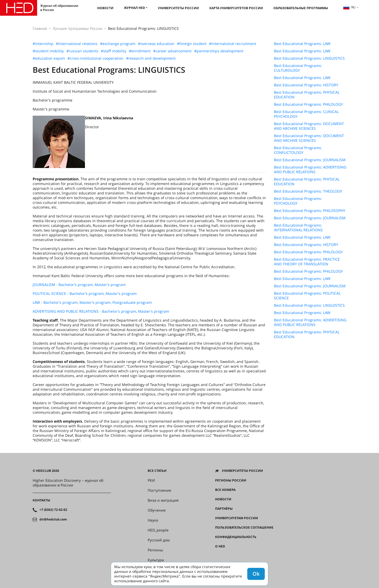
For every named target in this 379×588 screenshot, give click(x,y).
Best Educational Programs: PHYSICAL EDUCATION (307, 95)
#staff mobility (114, 51)
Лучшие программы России (77, 28)
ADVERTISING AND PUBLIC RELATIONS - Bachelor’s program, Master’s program (101, 311)
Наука (153, 520)
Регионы (155, 550)
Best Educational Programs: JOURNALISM (310, 160)
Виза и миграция (163, 500)
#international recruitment (233, 44)
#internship (43, 44)
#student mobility (48, 51)
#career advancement (172, 51)
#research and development (151, 58)
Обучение (157, 510)
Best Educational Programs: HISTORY (306, 85)
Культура (156, 560)
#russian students (82, 51)
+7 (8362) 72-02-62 (53, 510)
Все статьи (157, 471)
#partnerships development (219, 51)
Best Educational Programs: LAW (302, 44)
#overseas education (156, 44)
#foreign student (192, 44)
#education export (49, 58)
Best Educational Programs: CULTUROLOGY (298, 68)
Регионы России (231, 480)
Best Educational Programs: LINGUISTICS (309, 58)
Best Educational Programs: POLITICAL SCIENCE (307, 296)
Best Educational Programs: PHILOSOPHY (310, 211)
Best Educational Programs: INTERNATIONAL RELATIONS (298, 228)
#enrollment (140, 51)
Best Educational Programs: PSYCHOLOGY (298, 201)
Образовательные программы (301, 8)
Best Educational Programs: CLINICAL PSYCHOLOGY (306, 114)
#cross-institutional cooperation (95, 58)
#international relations (77, 44)
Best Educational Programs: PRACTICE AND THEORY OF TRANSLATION (307, 262)
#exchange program (118, 44)
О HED (220, 546)
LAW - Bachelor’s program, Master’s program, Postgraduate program (92, 302)
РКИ (151, 480)
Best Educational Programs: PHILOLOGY (308, 104)
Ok (256, 574)
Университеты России (178, 8)
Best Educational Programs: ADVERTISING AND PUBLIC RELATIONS (310, 170)
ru (349, 7)
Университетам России (237, 518)
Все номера (225, 490)
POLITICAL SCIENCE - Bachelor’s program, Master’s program (85, 293)
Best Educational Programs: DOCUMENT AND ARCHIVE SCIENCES (309, 126)
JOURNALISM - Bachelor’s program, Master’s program (79, 285)
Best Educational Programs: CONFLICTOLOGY (298, 150)
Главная (40, 28)
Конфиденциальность (236, 537)
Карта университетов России (236, 8)
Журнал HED (134, 8)
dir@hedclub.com (53, 519)
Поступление (159, 490)
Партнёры (224, 509)
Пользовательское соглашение (244, 528)
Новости (105, 8)
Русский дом (159, 540)
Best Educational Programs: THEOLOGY (308, 191)
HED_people (158, 530)
